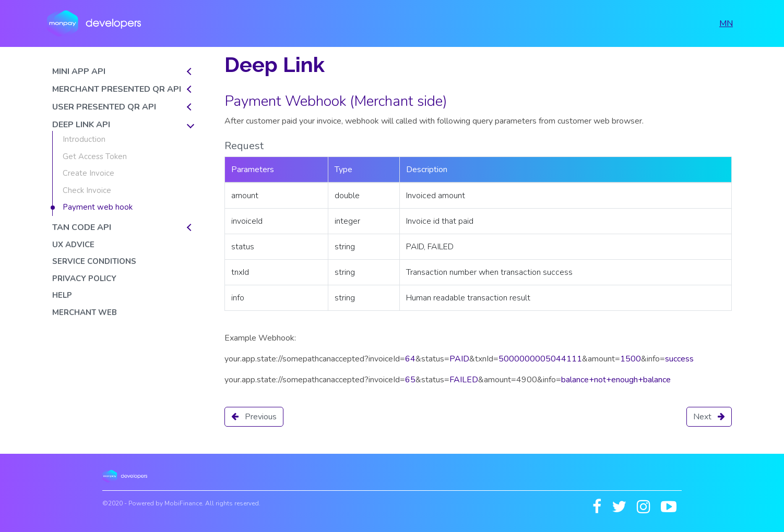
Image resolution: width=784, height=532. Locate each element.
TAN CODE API (82, 227)
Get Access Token (95, 156)
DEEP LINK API (81, 125)
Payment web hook (98, 207)
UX (73, 245)
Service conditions (94, 261)
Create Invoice (88, 173)
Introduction (84, 139)
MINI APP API (79, 71)
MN (726, 23)
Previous (254, 417)
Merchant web (85, 312)
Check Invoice (87, 190)
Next (709, 417)
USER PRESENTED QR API (104, 107)
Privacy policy (84, 279)
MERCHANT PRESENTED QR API (117, 89)
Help (62, 295)
